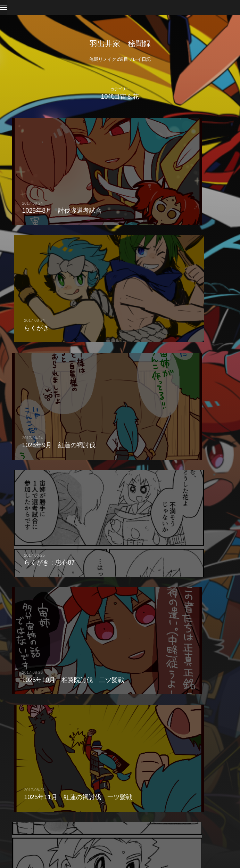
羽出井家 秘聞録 (120, 43)
